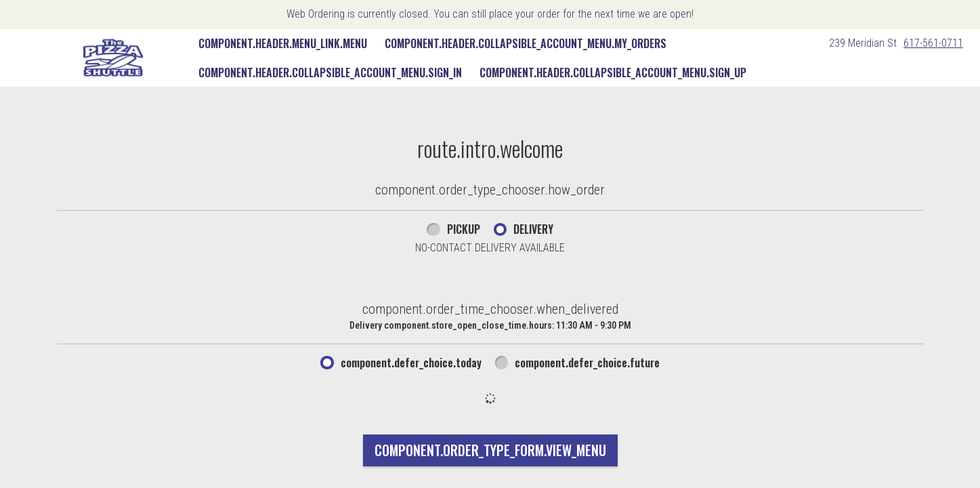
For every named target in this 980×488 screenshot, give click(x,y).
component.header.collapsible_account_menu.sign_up (613, 73)
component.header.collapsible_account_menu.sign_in (330, 73)
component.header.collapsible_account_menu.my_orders (526, 43)
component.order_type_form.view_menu (490, 450)
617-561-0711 (933, 43)
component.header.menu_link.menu (283, 43)
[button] (113, 58)
